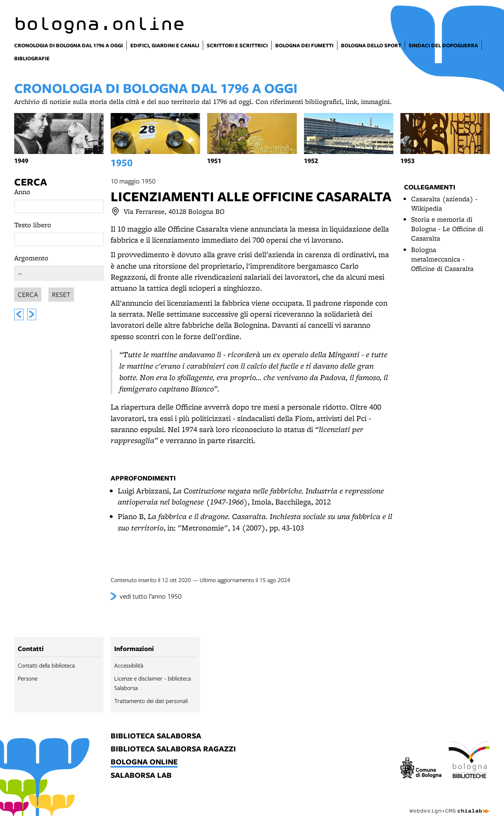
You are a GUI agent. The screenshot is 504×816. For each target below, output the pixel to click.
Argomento (31, 258)
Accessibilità (129, 665)
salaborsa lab (141, 776)
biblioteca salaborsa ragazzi (173, 749)
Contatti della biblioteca (46, 665)
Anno (22, 192)
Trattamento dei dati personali (151, 701)
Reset (61, 293)
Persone (28, 678)
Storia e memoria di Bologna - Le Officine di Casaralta (447, 229)
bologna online (144, 762)
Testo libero (33, 225)
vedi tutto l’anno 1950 (151, 596)
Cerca (31, 182)
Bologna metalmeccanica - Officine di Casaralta (442, 259)
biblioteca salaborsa (156, 736)
